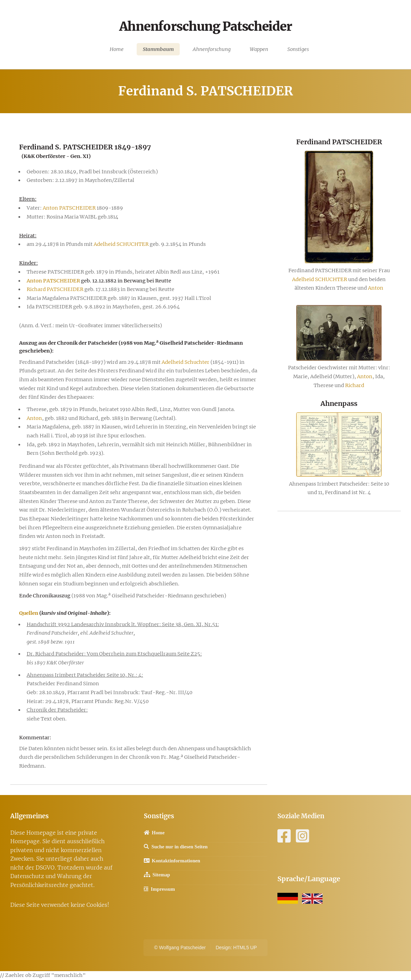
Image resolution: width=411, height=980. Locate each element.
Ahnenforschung (212, 49)
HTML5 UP (245, 948)
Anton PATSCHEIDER (69, 208)
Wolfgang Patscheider (182, 948)
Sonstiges (298, 49)
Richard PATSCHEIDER (55, 289)
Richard (355, 385)
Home (117, 49)
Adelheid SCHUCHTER (121, 244)
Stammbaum (158, 49)
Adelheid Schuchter (186, 362)
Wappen (259, 49)
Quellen (29, 613)
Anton (34, 418)
